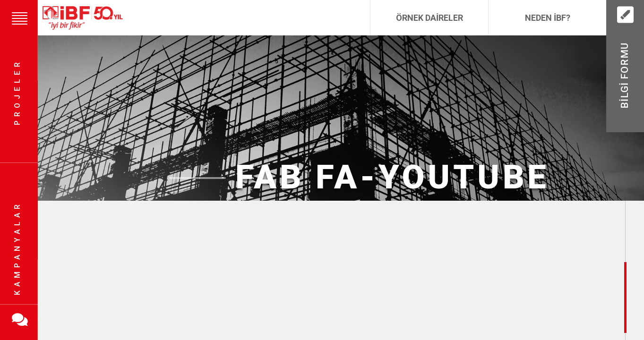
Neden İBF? (548, 18)
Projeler (17, 92)
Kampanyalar (17, 248)
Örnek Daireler (429, 18)
